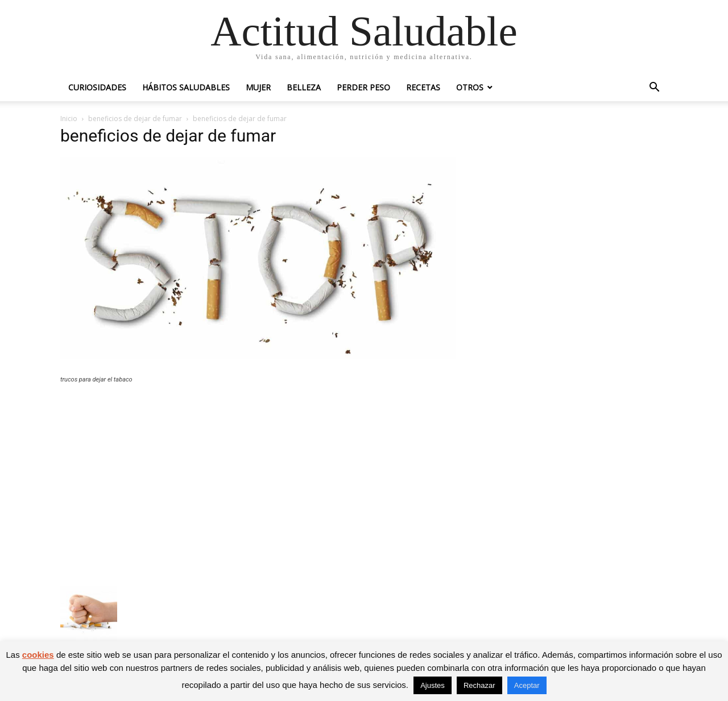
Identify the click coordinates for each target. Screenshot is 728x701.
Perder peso (363, 87)
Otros (470, 87)
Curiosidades (97, 87)
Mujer (258, 87)
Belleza (304, 87)
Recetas (423, 87)
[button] (654, 88)
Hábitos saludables (186, 87)
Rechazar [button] (479, 685)
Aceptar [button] (527, 685)
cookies (38, 655)
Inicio (69, 119)
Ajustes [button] (433, 685)
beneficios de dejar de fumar (135, 119)
